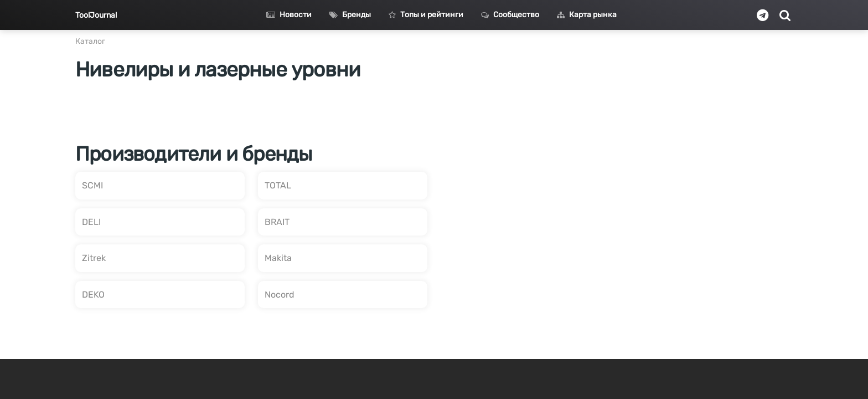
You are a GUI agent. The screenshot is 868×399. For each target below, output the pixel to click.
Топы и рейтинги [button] (426, 15)
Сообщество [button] (510, 15)
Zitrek (94, 258)
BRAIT (277, 222)
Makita (278, 258)
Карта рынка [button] (587, 15)
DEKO (93, 295)
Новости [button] (289, 15)
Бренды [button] (350, 15)
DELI (91, 222)
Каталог (90, 41)
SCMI (92, 185)
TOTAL (278, 185)
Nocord (280, 295)
